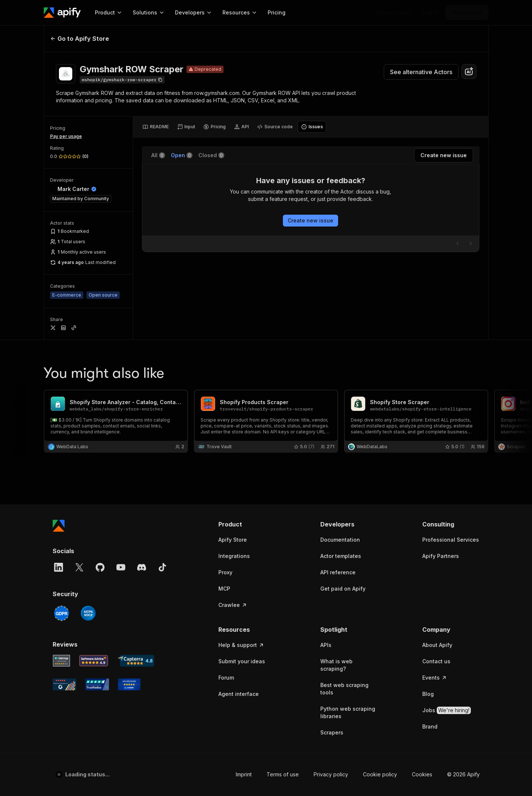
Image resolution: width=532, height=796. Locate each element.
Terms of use (283, 774)
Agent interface (239, 694)
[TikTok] (162, 567)
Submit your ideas (242, 661)
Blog (428, 694)
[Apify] (62, 13)
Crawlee (233, 605)
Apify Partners (441, 556)
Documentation (340, 540)
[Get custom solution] (394, 13)
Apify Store (233, 540)
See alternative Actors (421, 72)
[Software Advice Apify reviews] (94, 661)
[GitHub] (100, 567)
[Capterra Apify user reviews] (136, 661)
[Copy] (122, 80)
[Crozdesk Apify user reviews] (129, 684)
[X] (79, 567)
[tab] (156, 127)
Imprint (244, 774)
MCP (224, 589)
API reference (338, 572)
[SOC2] (88, 613)
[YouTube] (121, 567)
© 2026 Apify (463, 774)
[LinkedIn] (59, 567)
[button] (247, 524)
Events (435, 678)
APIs (326, 645)
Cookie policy (380, 774)
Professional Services (451, 540)
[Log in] (430, 13)
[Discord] (142, 567)
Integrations (234, 556)
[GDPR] (62, 613)
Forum (226, 678)
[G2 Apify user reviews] (65, 684)
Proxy (225, 572)
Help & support (241, 645)
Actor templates (341, 556)
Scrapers (332, 732)
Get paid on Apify (343, 589)
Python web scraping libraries (348, 712)
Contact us (436, 661)
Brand (430, 726)
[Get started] (467, 13)
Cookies (422, 774)
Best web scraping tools (344, 689)
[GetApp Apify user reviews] (62, 661)
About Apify (437, 645)
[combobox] (469, 72)
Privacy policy (331, 774)
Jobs (447, 710)
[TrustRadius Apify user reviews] (97, 684)
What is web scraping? (336, 665)
